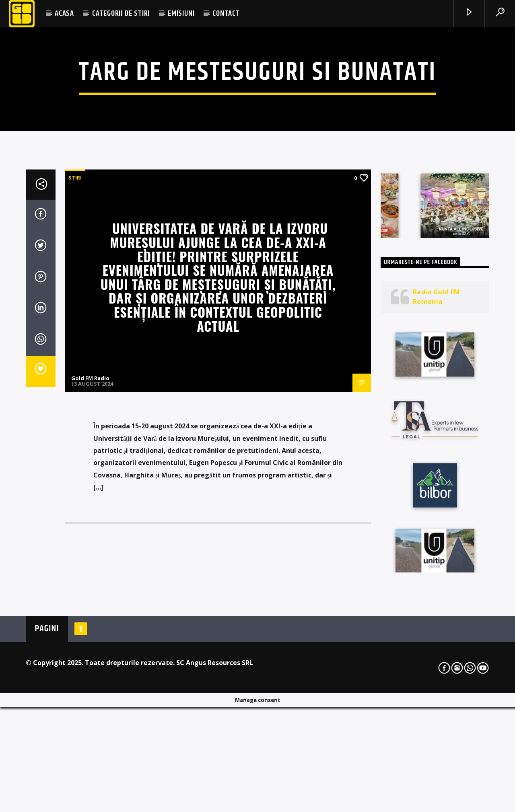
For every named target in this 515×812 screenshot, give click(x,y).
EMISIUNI (181, 13)
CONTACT (226, 13)
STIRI (75, 375)
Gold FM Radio (90, 575)
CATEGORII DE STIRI (121, 13)
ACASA (64, 13)
